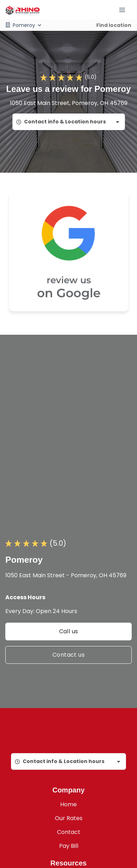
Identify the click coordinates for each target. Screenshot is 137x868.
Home (68, 804)
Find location (114, 25)
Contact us (68, 655)
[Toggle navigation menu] (125, 10)
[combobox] (69, 122)
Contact (69, 832)
